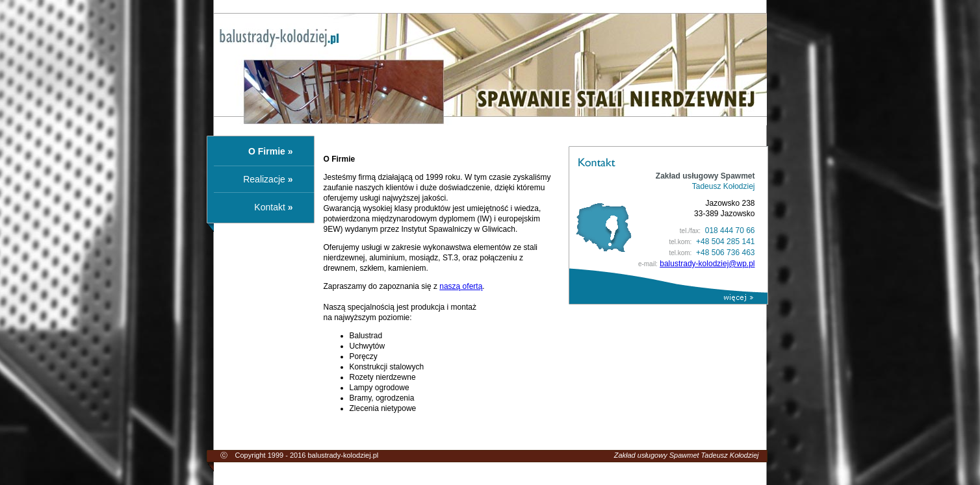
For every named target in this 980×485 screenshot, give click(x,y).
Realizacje (264, 179)
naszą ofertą (461, 286)
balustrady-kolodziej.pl (343, 455)
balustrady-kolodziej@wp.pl (707, 264)
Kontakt (269, 207)
